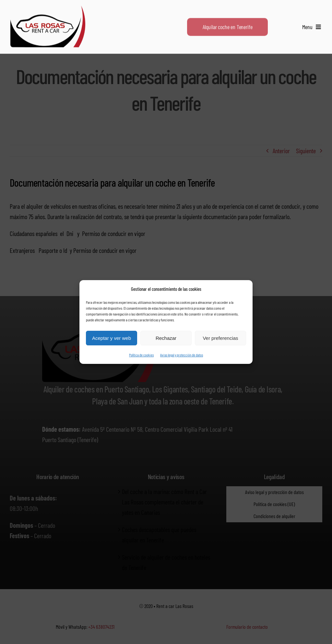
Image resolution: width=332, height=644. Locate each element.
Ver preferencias (220, 338)
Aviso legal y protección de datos (182, 355)
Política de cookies (141, 355)
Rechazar (166, 338)
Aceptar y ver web (112, 338)
